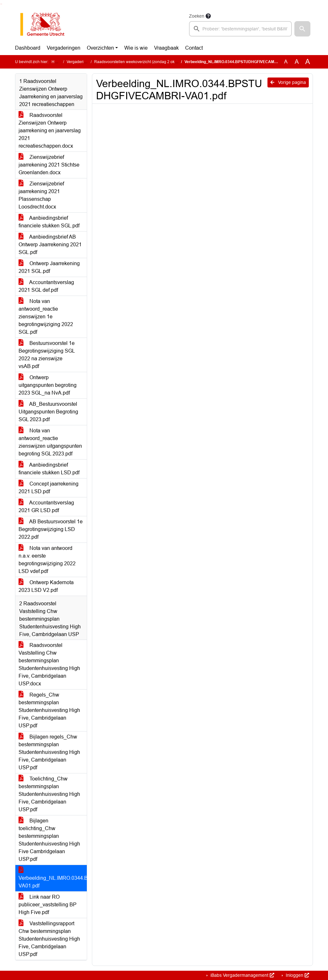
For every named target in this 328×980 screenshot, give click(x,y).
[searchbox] (240, 29)
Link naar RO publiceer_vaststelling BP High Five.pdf (48, 905)
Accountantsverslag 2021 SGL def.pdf (46, 286)
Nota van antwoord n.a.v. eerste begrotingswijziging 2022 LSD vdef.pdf (47, 560)
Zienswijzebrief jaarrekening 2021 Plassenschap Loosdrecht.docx (41, 195)
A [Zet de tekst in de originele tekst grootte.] (286, 62)
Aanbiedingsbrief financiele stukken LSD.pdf (49, 469)
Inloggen (297, 975)
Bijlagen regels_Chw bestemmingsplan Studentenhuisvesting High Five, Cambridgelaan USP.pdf (49, 752)
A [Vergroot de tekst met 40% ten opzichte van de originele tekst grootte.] (308, 62)
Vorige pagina (288, 82)
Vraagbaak (166, 48)
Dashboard (28, 48)
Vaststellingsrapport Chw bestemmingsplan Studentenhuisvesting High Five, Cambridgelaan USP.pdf (49, 939)
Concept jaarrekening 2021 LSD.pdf (49, 488)
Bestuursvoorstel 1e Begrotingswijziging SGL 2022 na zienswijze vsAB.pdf (47, 355)
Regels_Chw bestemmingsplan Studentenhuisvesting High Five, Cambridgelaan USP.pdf (49, 710)
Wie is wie (136, 48)
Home (57, 62)
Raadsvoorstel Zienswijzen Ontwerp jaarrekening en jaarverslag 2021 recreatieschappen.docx (50, 131)
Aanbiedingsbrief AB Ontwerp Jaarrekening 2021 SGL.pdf (50, 245)
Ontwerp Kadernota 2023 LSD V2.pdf (46, 586)
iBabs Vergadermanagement (242, 975)
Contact (194, 48)
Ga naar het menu (2, 4)
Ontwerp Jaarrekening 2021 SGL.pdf (49, 267)
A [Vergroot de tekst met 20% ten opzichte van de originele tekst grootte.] (297, 62)
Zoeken (197, 16)
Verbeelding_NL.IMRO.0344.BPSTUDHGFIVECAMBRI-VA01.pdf (53, 878)
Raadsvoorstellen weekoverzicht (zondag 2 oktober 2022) (144, 62)
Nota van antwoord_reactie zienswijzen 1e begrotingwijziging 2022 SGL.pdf (46, 317)
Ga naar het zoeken (1, 4)
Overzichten (100, 48)
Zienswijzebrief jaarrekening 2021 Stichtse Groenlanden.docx (49, 165)
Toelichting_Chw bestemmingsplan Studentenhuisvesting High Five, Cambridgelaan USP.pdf (49, 794)
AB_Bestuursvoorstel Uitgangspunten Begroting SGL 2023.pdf (48, 412)
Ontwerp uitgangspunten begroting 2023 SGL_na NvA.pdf (48, 385)
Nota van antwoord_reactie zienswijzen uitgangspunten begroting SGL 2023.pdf (50, 442)
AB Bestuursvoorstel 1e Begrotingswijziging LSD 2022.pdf (51, 529)
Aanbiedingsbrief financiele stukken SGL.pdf (49, 222)
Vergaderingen (64, 48)
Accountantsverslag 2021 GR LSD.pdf (46, 506)
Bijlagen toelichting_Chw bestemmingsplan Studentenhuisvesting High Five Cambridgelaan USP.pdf (49, 840)
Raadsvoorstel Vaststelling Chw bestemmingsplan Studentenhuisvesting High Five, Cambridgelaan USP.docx (49, 664)
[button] (302, 29)
